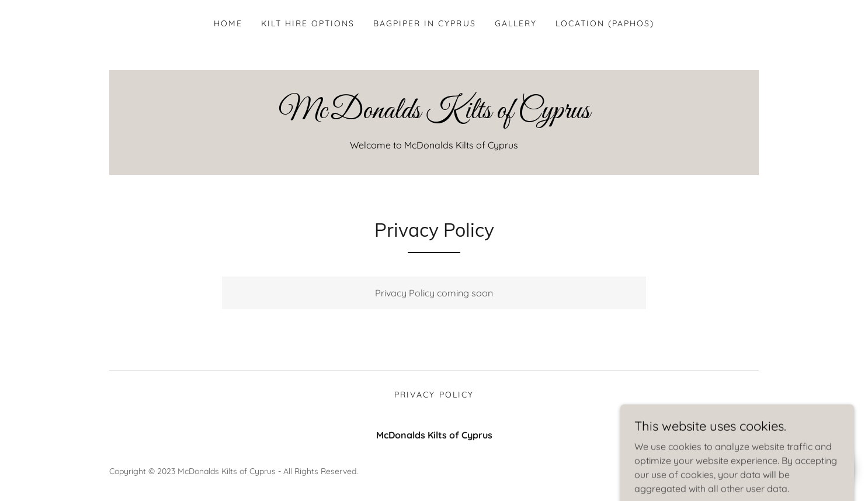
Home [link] (228, 23)
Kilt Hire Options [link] (308, 23)
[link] (434, 115)
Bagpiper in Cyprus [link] (424, 23)
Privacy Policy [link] (434, 395)
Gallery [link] (516, 23)
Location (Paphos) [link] (605, 23)
